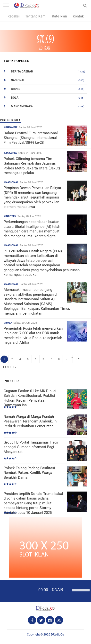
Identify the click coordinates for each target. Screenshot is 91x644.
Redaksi (13, 16)
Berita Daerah (22, 72)
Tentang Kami (36, 16)
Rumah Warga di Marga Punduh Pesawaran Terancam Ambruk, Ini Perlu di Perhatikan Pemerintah (31, 421)
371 (78, 359)
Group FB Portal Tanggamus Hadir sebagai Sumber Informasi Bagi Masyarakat (31, 447)
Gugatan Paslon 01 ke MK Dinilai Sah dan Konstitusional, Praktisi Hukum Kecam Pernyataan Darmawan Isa (30, 398)
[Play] (16, 591)
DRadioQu (58, 635)
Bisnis (16, 89)
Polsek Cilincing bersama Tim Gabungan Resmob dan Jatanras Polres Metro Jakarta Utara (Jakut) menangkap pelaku (32, 166)
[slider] (79, 593)
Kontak (78, 16)
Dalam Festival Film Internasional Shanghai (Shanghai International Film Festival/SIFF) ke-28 (31, 138)
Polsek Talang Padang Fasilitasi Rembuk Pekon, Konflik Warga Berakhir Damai (29, 473)
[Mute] (67, 589)
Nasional (18, 80)
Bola (15, 98)
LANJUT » (10, 367)
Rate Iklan (59, 16)
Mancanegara (22, 106)
